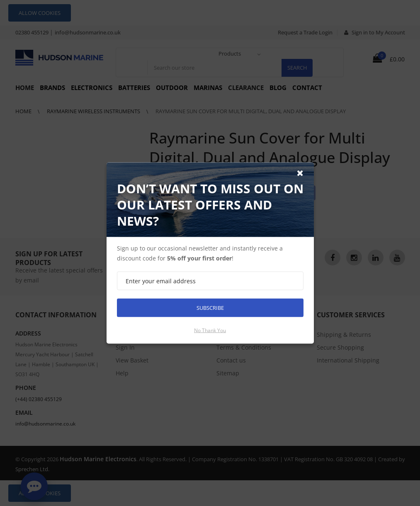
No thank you (210, 330)
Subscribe (210, 308)
